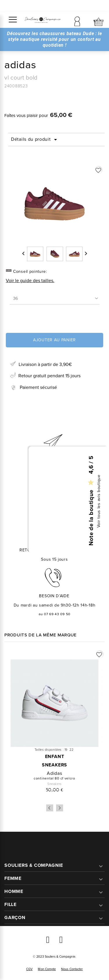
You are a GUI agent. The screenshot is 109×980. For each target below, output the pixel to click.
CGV (29, 969)
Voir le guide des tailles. (30, 280)
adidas (54, 774)
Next (60, 808)
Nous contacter (72, 969)
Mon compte (47, 969)
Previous (50, 808)
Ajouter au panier (54, 340)
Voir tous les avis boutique (99, 501)
